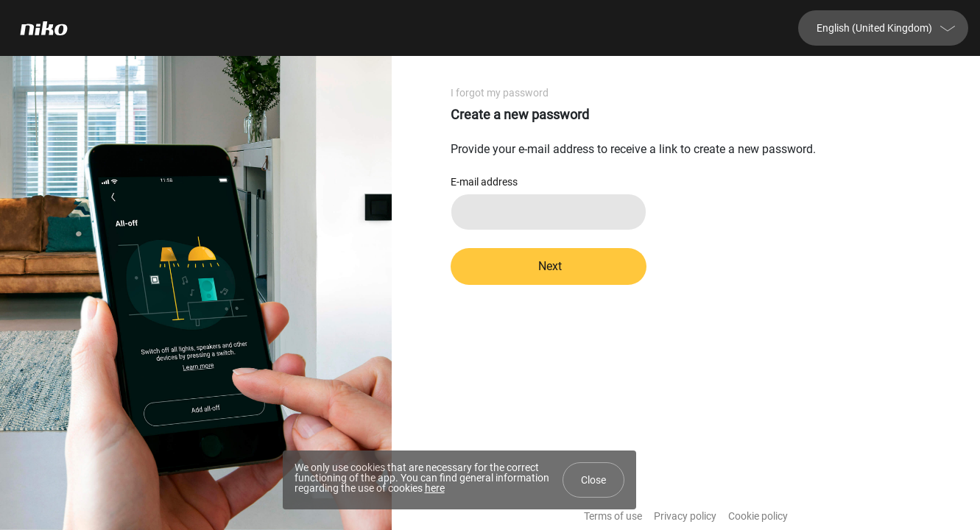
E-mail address (484, 182)
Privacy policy (685, 516)
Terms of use (613, 516)
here (435, 488)
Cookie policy (758, 516)
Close (593, 480)
